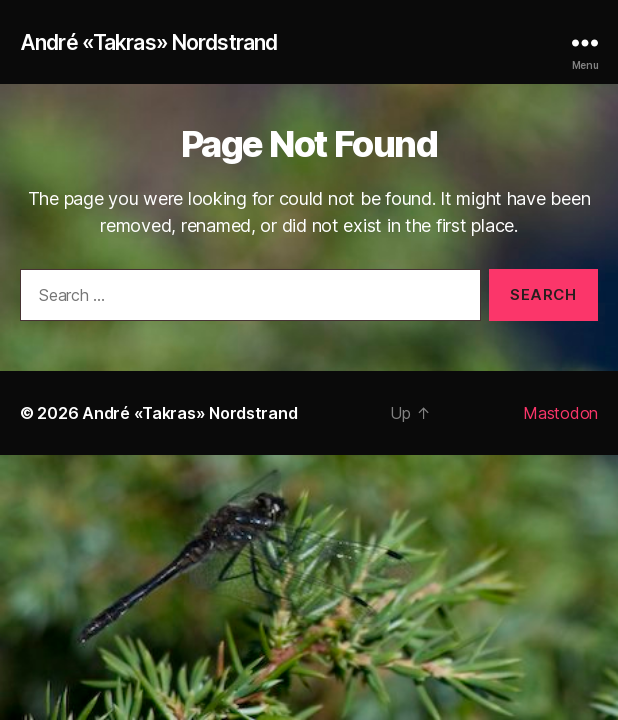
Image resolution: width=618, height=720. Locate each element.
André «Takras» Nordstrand (148, 42)
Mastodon (560, 413)
